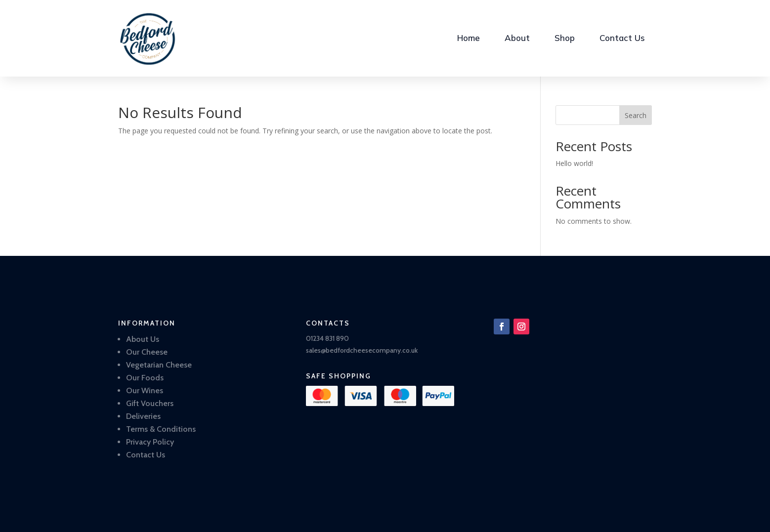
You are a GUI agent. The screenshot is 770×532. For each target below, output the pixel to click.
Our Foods (145, 378)
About (517, 38)
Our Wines (145, 390)
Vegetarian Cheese (159, 365)
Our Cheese (147, 352)
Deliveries (143, 416)
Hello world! (574, 163)
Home (469, 38)
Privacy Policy (150, 442)
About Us (143, 339)
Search (636, 115)
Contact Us (622, 38)
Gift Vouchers (150, 403)
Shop (565, 38)
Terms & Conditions (161, 429)
